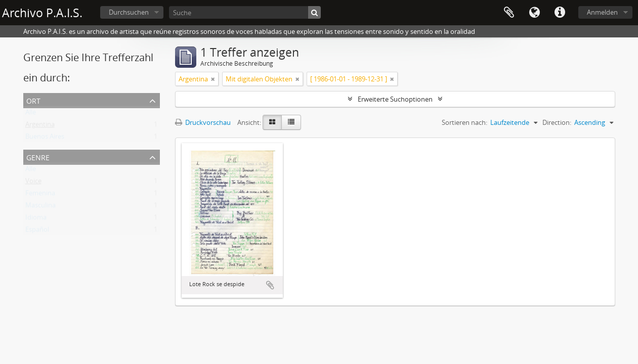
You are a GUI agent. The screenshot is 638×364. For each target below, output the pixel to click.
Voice (33, 183)
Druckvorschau (203, 122)
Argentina (40, 126)
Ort (33, 100)
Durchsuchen (129, 12)
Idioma (36, 219)
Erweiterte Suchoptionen (395, 99)
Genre (38, 156)
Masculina (40, 207)
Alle (31, 114)
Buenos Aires (45, 139)
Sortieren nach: (464, 122)
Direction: (557, 122)
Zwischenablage (509, 13)
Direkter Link (560, 13)
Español (37, 232)
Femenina (40, 195)
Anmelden (602, 12)
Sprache (534, 13)
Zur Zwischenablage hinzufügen (270, 285)
